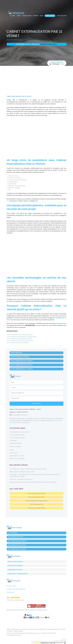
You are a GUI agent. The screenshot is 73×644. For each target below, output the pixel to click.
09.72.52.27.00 (61, 16)
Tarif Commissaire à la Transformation (37, 501)
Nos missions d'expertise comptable (19, 343)
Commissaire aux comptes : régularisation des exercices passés (28, 469)
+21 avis (57, 63)
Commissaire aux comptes (15, 566)
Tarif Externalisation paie (36, 504)
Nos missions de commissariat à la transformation (22, 337)
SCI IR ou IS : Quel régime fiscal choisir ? (21, 479)
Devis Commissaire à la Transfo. (22, 369)
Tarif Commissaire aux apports (36, 497)
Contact (36, 16)
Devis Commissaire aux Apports (22, 365)
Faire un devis (50, 16)
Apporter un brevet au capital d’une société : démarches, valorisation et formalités (33, 482)
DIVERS (12, 450)
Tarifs (19, 16)
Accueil (13, 16)
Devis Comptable (16, 353)
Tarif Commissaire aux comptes (36, 493)
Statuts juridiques (16, 447)
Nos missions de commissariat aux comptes (21, 341)
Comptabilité (13, 440)
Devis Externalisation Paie (20, 357)
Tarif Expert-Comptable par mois (37, 508)
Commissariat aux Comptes (17, 438)
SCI (8, 201)
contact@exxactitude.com (20, 415)
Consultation (27, 16)
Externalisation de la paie (17, 456)
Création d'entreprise (16, 443)
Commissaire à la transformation (18, 574)
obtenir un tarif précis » (49, 44)
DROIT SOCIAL (14, 453)
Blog (42, 16)
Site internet (59, 323)
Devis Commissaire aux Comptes (22, 361)
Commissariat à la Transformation (19, 432)
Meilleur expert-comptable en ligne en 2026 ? (22, 472)
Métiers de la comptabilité (17, 459)
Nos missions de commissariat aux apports (20, 335)
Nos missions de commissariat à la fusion (20, 339)
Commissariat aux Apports (17, 435)
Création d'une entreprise (15, 562)
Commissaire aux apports (15, 570)
